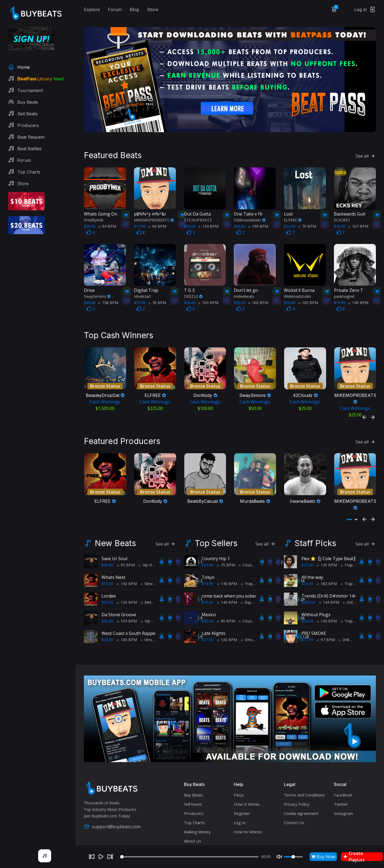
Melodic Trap (154, 578)
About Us (193, 816)
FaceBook (343, 770)
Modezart (142, 284)
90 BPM (226, 596)
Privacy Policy (297, 779)
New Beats (115, 518)
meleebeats (244, 284)
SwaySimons (97, 284)
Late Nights (214, 609)
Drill (348, 578)
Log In (240, 798)
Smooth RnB (254, 615)
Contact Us (294, 798)
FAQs (239, 770)
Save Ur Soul (114, 534)
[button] (349, 495)
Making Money (197, 807)
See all (366, 143)
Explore (92, 9)
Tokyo (208, 553)
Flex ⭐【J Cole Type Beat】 (330, 534)
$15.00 (107, 559)
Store (153, 9)
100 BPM (258, 290)
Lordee (109, 571)
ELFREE (293, 207)
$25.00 (107, 615)
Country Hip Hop (255, 540)
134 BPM (208, 213)
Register (242, 789)
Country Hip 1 (216, 534)
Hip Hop (147, 540)
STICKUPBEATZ (198, 207)
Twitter (341, 779)
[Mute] (279, 857)
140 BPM (358, 290)
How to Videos (248, 807)
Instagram (344, 789)
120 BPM (227, 615)
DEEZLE (193, 284)
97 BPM (326, 615)
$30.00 (107, 540)
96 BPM (157, 213)
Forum (115, 9)
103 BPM (208, 290)
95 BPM (126, 540)
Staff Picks (315, 518)
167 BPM (358, 213)
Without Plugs (316, 590)
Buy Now (323, 857)
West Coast (153, 615)
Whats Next (113, 553)
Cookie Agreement (301, 789)
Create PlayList (354, 857)
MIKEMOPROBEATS (154, 207)
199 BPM (258, 213)
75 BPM (226, 540)
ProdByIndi (93, 207)
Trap (247, 559)
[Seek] (189, 857)
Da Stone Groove (119, 590)
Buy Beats (194, 770)
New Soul (151, 559)
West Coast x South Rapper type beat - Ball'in (147, 609)
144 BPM (329, 578)
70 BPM (307, 213)
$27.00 (207, 615)
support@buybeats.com (112, 802)
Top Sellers (216, 518)
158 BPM (108, 290)
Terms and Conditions (304, 770)
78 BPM (157, 290)
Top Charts (194, 798)
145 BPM (327, 540)
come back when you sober (229, 571)
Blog (134, 9)
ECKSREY (342, 207)
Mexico (209, 590)
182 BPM (327, 559)
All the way (312, 553)
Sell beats (193, 779)
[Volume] (293, 857)
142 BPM (127, 559)
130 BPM (127, 578)
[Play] (101, 857)
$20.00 (207, 540)
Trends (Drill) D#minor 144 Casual (336, 571)
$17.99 (307, 615)
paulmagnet (344, 284)
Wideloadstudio (297, 284)
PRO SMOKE (314, 609)
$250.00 (308, 578)
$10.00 (207, 559)
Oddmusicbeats (250, 207)
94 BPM (107, 213)
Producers (194, 789)
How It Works (247, 779)
